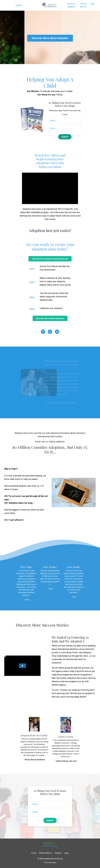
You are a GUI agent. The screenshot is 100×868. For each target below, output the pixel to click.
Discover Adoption (71, 5)
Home (34, 853)
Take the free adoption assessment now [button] (50, 259)
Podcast (58, 853)
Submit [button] (65, 137)
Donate (19, 5)
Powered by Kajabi (50, 862)
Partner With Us (46, 853)
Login (92, 4)
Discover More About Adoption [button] (50, 47)
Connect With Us (83, 5)
